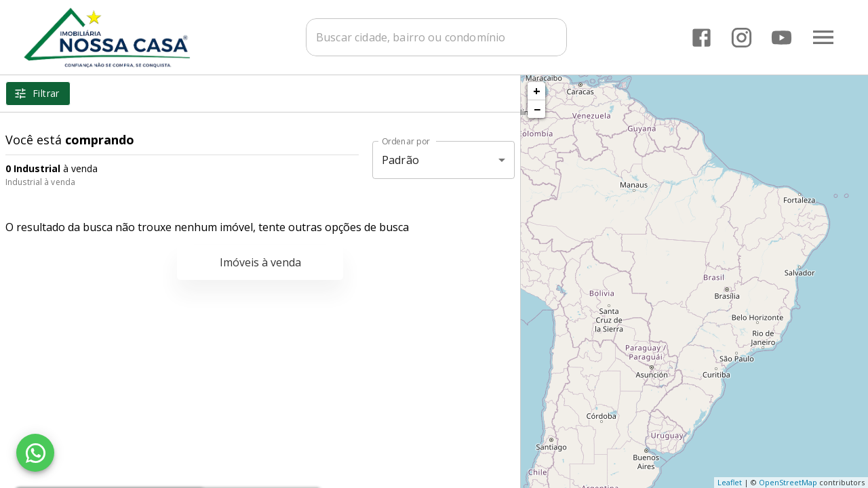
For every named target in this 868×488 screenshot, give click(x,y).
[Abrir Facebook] (702, 38)
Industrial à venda (40, 182)
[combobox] (442, 37)
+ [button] (537, 91)
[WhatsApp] (35, 453)
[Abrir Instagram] (742, 38)
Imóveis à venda (260, 262)
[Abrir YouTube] (782, 38)
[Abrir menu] (823, 37)
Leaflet (730, 482)
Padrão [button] (400, 160)
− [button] (537, 109)
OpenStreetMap (788, 482)
